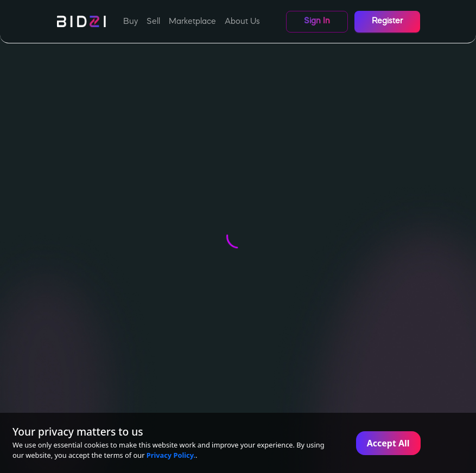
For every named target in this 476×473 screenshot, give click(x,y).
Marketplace (192, 22)
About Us (242, 22)
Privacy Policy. (171, 455)
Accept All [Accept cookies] (388, 443)
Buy (131, 22)
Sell (153, 22)
